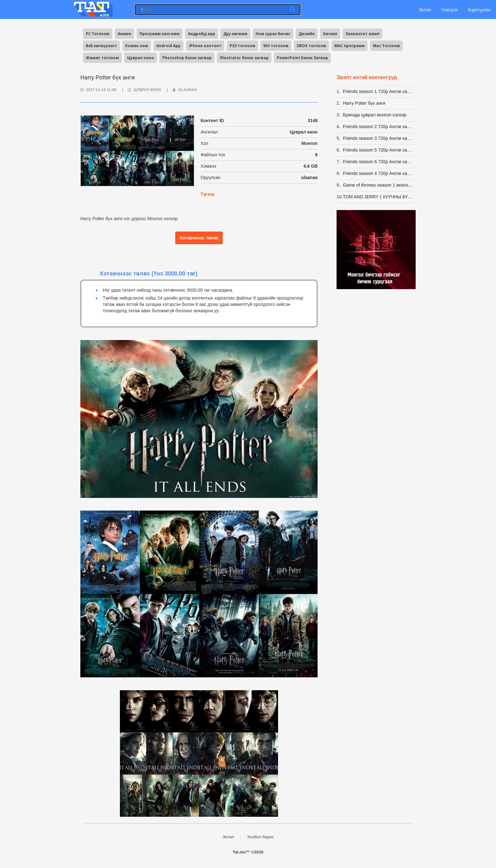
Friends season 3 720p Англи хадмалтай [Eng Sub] (378, 138)
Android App (168, 46)
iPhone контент (205, 46)
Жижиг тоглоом (102, 58)
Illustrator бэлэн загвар (244, 58)
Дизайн (307, 34)
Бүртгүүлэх (479, 10)
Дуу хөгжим (235, 34)
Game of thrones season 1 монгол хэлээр (378, 185)
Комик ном (137, 46)
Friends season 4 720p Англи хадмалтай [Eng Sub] (378, 173)
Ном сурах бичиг (273, 34)
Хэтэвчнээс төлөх (199, 238)
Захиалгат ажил (363, 34)
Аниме (124, 34)
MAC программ (350, 46)
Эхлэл (424, 10)
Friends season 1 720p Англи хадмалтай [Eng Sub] (378, 91)
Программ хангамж (160, 34)
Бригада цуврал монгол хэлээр (375, 115)
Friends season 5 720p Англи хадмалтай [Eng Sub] (378, 150)
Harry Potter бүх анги (364, 103)
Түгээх (208, 194)
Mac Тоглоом (386, 46)
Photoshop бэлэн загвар (187, 58)
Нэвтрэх (450, 10)
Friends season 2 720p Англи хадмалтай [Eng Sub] (378, 127)
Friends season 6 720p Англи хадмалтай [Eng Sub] (378, 162)
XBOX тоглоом (311, 46)
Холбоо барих (260, 837)
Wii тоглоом (276, 46)
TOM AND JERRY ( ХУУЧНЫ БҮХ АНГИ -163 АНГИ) (378, 197)
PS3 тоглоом (242, 46)
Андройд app (201, 34)
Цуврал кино (141, 58)
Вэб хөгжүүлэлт (101, 46)
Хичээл (330, 34)
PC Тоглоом (98, 34)
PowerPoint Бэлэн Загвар (302, 58)
